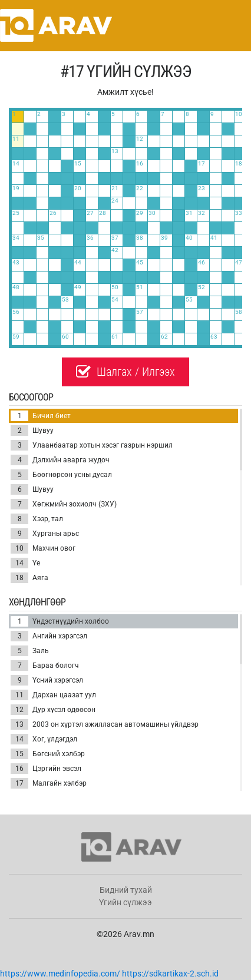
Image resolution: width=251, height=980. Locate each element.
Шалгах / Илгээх (125, 372)
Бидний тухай (126, 890)
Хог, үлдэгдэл (44, 739)
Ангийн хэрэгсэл (49, 636)
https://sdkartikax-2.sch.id (170, 974)
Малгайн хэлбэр (49, 783)
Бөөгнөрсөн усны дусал (61, 475)
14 (19, 563)
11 (19, 695)
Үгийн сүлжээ (125, 902)
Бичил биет (41, 416)
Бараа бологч (45, 666)
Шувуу (32, 431)
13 (19, 724)
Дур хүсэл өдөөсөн (53, 710)
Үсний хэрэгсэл (47, 680)
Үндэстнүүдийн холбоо (60, 621)
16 (19, 769)
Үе (25, 563)
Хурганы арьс (45, 534)
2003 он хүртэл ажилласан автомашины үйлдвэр (105, 724)
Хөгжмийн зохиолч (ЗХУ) (64, 504)
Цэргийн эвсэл (46, 769)
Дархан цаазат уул (53, 695)
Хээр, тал (37, 519)
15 (19, 754)
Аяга (29, 578)
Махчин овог (43, 548)
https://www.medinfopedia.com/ (60, 974)
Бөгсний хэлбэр (48, 754)
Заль (30, 651)
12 (19, 710)
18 (19, 578)
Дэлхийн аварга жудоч (60, 460)
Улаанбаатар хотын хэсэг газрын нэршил (92, 445)
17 (19, 783)
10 (19, 548)
